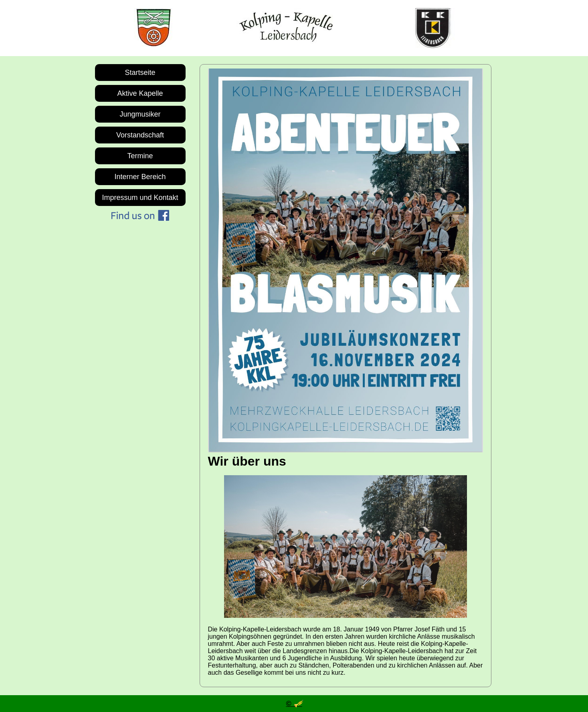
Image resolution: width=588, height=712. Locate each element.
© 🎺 (294, 704)
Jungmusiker (140, 114)
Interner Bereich (140, 177)
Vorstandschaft (140, 135)
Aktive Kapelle (140, 93)
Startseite (140, 73)
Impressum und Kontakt (140, 198)
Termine (140, 156)
